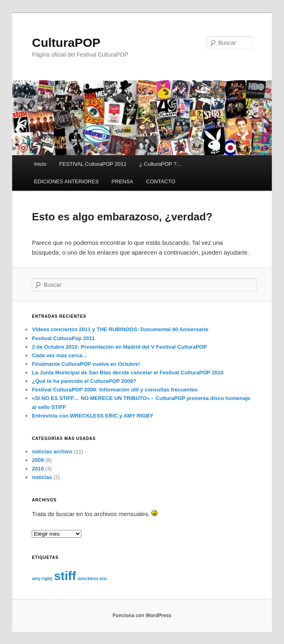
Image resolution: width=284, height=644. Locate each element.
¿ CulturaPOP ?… (161, 164)
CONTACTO (161, 181)
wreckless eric (93, 578)
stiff (65, 576)
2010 (38, 469)
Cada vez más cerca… (60, 355)
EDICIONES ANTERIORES (67, 181)
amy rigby (42, 578)
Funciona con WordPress (142, 615)
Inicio (40, 164)
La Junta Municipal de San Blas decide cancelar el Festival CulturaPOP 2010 (128, 373)
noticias (42, 477)
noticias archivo (52, 452)
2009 (38, 460)
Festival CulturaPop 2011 (63, 338)
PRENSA (122, 181)
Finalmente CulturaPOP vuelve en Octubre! (86, 364)
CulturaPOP (66, 43)
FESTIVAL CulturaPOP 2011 (93, 164)
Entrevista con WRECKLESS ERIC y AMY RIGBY (92, 416)
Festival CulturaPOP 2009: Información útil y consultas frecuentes (115, 390)
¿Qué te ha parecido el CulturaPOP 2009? (84, 381)
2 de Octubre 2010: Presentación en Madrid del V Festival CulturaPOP (119, 347)
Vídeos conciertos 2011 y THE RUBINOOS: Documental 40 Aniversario (120, 329)
